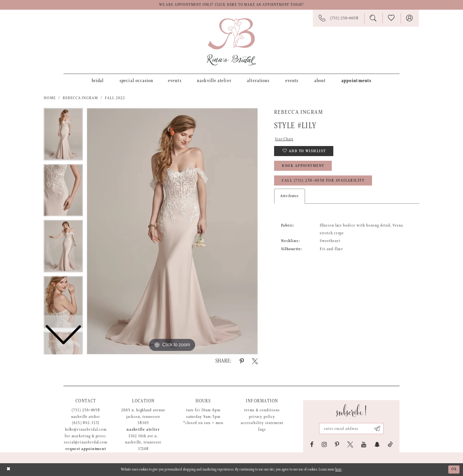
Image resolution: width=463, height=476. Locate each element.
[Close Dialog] (9, 470)
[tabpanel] (172, 231)
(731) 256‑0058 (86, 410)
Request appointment (86, 449)
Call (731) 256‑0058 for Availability (323, 181)
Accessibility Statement (262, 423)
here (338, 470)
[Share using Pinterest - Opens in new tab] (242, 361)
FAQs (262, 430)
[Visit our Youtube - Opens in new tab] (364, 444)
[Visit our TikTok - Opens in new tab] (390, 444)
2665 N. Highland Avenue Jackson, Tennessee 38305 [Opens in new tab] (143, 417)
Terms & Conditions (262, 410)
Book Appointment (303, 166)
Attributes (290, 196)
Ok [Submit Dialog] (454, 469)
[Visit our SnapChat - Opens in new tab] (377, 444)
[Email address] (351, 429)
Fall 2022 (115, 98)
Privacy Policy (262, 417)
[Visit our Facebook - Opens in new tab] (312, 444)
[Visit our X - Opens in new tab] (350, 444)
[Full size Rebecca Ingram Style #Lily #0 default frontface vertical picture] (172, 231)
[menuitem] (98, 81)
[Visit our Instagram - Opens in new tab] (324, 444)
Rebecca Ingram (80, 98)
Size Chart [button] (284, 139)
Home (50, 98)
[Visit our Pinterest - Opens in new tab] (337, 444)
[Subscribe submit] (377, 429)
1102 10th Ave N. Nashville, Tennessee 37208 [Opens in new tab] (143, 442)
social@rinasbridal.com (86, 442)
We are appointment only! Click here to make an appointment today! (231, 5)
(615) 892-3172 (86, 423)
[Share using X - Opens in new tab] (255, 361)
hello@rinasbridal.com (86, 430)
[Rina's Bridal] (231, 42)
